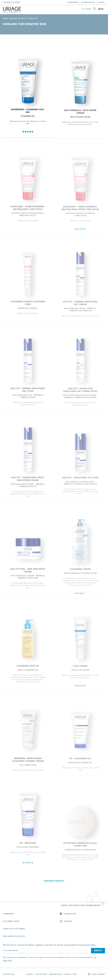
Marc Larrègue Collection (14, 936)
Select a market (97, 974)
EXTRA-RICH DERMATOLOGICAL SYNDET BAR (80, 846)
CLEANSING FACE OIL (28, 668)
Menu (101, 9)
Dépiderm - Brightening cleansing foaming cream (28, 761)
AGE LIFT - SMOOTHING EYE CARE (80, 480)
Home (5, 18)
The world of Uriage (11, 2)
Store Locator (89, 2)
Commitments (9, 914)
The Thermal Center (11, 921)
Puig (75, 974)
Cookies (67, 974)
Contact (102, 2)
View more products (54, 881)
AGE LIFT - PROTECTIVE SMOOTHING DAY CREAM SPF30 (80, 392)
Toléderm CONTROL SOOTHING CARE (28, 305)
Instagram (66, 921)
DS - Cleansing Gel (80, 760)
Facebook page (68, 914)
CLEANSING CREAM (80, 571)
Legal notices (41, 974)
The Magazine (73, 2)
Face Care (13, 18)
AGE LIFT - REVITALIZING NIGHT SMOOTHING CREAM (28, 481)
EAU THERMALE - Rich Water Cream (80, 113)
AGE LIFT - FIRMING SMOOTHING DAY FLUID (28, 392)
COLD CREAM (80, 668)
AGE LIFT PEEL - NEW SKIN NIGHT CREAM (28, 572)
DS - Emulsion (28, 845)
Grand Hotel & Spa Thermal (14, 929)
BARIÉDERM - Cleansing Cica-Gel (28, 112)
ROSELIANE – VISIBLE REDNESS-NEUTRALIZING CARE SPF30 (28, 210)
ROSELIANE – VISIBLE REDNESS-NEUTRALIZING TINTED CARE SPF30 (80, 210)
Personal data (55, 974)
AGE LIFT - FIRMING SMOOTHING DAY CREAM (80, 305)
